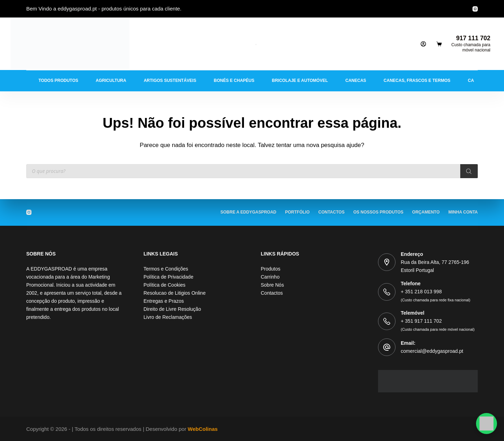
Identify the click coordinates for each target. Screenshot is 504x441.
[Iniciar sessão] (423, 44)
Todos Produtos (58, 80)
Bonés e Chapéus (234, 80)
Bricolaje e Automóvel (300, 80)
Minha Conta (463, 212)
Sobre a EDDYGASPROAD (248, 212)
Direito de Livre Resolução (172, 309)
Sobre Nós (272, 285)
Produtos (271, 269)
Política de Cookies (164, 285)
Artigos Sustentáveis (170, 80)
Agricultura (111, 80)
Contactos (332, 212)
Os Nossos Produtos (378, 212)
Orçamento (426, 212)
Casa (474, 80)
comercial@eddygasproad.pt (432, 351)
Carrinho (270, 277)
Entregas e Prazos (164, 301)
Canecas (356, 80)
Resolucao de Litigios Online (174, 293)
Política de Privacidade (168, 277)
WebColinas (203, 429)
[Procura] (469, 171)
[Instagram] (475, 9)
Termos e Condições (166, 269)
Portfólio (297, 212)
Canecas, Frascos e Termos (417, 80)
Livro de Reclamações (168, 317)
